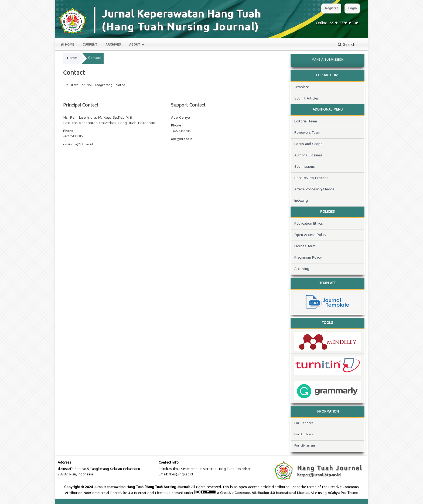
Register (332, 8)
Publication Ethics (309, 224)
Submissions (305, 167)
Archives (113, 45)
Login (352, 8)
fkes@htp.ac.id (181, 475)
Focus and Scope (308, 144)
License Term (305, 246)
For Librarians (305, 446)
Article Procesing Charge (314, 190)
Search (347, 45)
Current (90, 45)
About (135, 45)
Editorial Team (306, 122)
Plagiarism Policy (308, 258)
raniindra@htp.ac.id (78, 145)
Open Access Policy (310, 235)
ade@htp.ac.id (182, 139)
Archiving (302, 269)
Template (302, 87)
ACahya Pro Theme (342, 493)
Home (67, 45)
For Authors (304, 435)
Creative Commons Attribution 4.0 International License (265, 493)
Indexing (301, 201)
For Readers (304, 423)
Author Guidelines (308, 156)
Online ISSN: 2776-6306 (337, 23)
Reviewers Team (307, 133)
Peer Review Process (311, 178)
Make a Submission (328, 60)
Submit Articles (307, 99)
